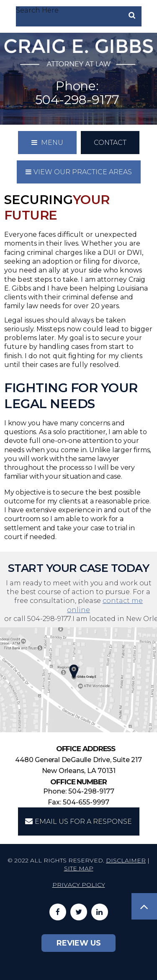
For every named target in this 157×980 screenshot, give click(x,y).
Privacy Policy (79, 885)
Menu (47, 143)
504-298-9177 (77, 100)
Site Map (79, 868)
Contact (110, 143)
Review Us (79, 943)
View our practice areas (79, 172)
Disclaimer (126, 860)
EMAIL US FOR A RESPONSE (78, 821)
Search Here (37, 10)
